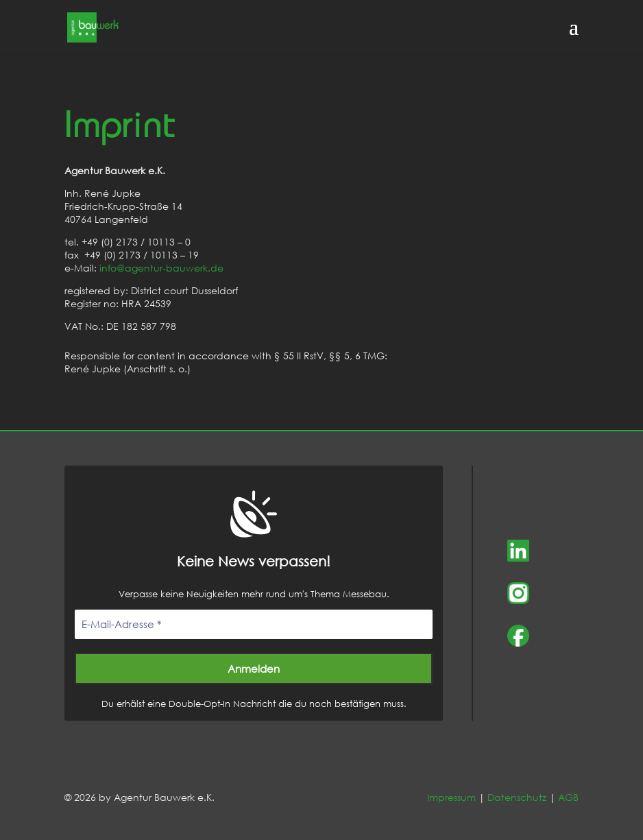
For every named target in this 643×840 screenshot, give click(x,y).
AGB (568, 797)
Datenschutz (517, 797)
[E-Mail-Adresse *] (254, 624)
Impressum (451, 797)
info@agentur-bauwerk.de (161, 268)
